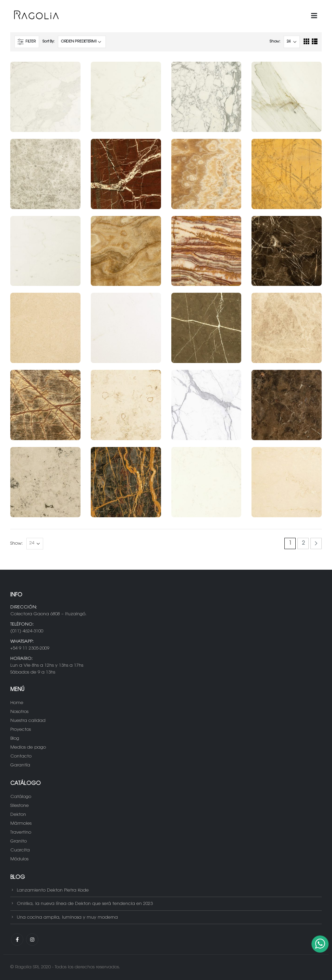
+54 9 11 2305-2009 (30, 648)
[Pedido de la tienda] (82, 42)
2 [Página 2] (303, 543)
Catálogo (21, 797)
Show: (275, 42)
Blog (15, 739)
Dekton (18, 815)
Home (17, 703)
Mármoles (21, 824)
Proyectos (21, 730)
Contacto (21, 756)
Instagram (32, 940)
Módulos (19, 859)
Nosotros (19, 712)
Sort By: (48, 42)
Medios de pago (28, 747)
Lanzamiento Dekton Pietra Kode (53, 890)
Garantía (20, 765)
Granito (19, 841)
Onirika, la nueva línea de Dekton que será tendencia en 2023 (85, 904)
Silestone (20, 806)
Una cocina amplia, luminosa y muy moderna (67, 917)
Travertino (21, 832)
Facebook (17, 940)
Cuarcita (20, 850)
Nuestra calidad (28, 721)
